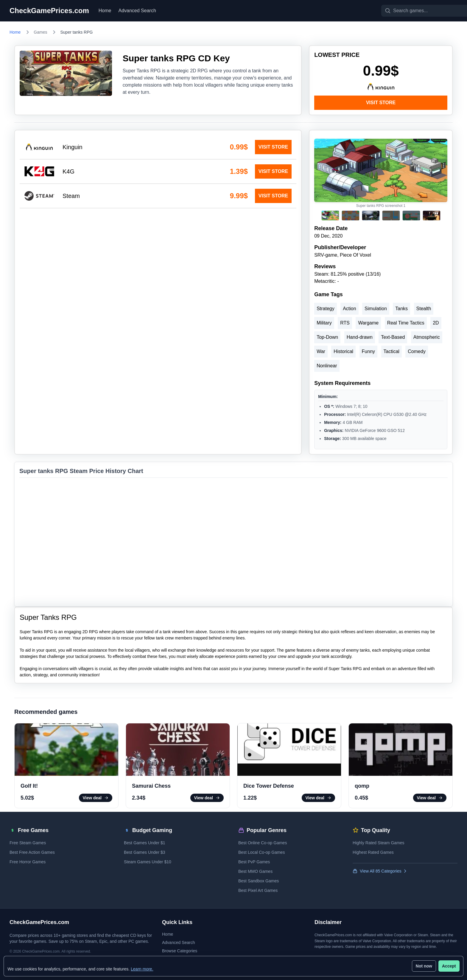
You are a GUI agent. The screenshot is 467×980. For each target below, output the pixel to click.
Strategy (326, 309)
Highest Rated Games (373, 852)
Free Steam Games (28, 843)
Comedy (417, 351)
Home (105, 11)
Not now (423, 965)
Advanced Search (137, 11)
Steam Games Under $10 (148, 862)
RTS (345, 323)
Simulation (376, 309)
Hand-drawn (360, 337)
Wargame (368, 323)
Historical (343, 351)
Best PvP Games (254, 862)
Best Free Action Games (32, 852)
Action (349, 309)
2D (436, 323)
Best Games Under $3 (145, 852)
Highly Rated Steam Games (379, 843)
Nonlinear (327, 366)
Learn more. (143, 968)
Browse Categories (180, 951)
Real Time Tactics (406, 323)
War (321, 351)
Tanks (401, 309)
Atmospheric (427, 337)
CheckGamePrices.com (49, 11)
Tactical (391, 351)
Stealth (424, 309)
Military (324, 323)
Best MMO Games (255, 871)
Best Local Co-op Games (261, 852)
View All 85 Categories (380, 871)
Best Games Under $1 (145, 843)
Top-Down (327, 337)
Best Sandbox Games (259, 881)
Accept (448, 965)
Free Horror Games (28, 862)
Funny (368, 351)
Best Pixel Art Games (258, 890)
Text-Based (393, 337)
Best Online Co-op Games (263, 843)
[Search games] (410, 11)
